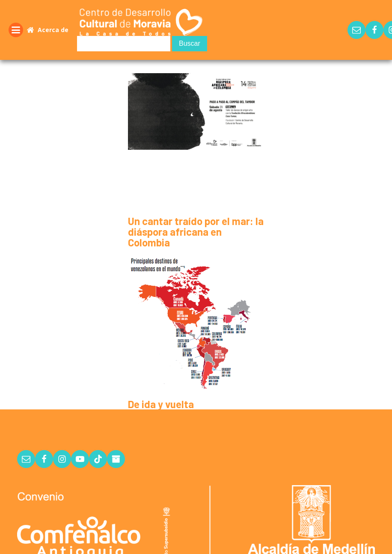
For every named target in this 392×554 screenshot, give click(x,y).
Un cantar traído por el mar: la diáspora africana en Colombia (196, 232)
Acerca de (53, 30)
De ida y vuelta (161, 404)
